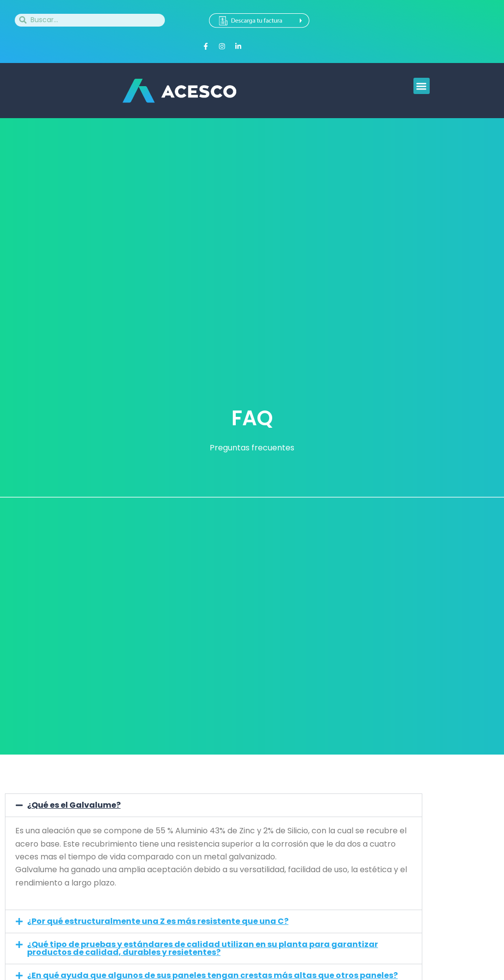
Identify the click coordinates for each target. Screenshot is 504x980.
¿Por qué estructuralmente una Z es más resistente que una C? (158, 921)
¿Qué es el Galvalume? (74, 805)
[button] (422, 86)
